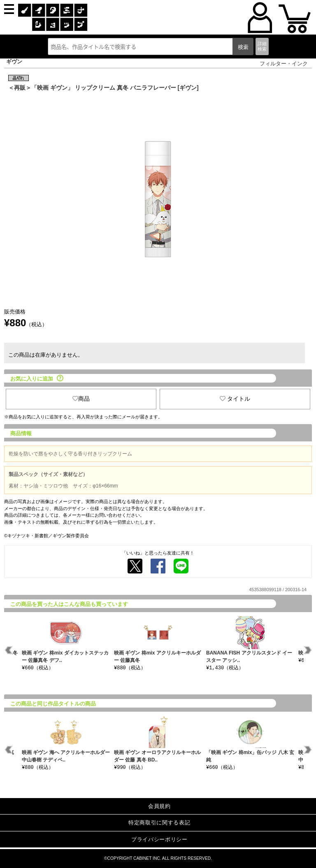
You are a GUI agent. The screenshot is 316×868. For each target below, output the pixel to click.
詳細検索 (262, 46)
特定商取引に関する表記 (159, 823)
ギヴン (14, 62)
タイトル (235, 399)
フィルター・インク (284, 64)
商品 (81, 399)
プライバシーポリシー (159, 839)
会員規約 (159, 806)
